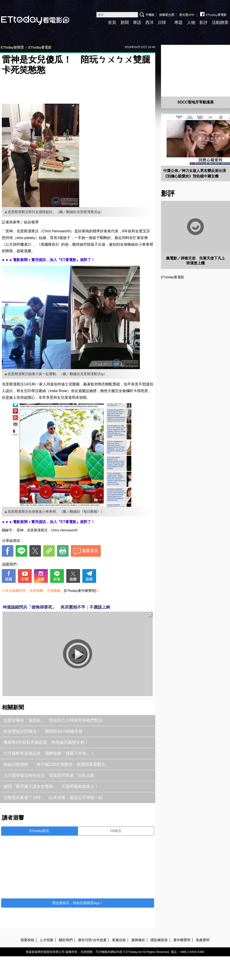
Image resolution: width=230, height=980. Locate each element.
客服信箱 (119, 940)
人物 (191, 23)
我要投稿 (27, 940)
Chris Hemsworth (64, 530)
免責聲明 (203, 940)
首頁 (112, 23)
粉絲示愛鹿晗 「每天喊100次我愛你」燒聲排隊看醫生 (55, 764)
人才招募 (46, 940)
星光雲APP (187, 15)
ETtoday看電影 (213, 13)
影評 (204, 23)
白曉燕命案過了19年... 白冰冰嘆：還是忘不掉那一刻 (53, 798)
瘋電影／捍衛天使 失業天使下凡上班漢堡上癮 (195, 261)
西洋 (149, 23)
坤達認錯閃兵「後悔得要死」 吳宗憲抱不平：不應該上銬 (56, 607)
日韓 (162, 23)
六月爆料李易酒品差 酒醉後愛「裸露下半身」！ (49, 753)
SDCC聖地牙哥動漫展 (195, 102)
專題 (178, 23)
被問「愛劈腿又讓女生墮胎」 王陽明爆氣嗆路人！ (51, 786)
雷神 (20, 530)
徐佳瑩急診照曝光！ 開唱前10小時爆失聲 (43, 731)
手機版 (150, 15)
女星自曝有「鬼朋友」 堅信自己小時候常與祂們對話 (53, 720)
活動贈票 (220, 23)
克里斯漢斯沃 (37, 530)
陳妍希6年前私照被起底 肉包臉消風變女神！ (46, 742)
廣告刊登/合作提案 (92, 940)
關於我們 (66, 940)
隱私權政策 (159, 940)
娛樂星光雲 (167, 15)
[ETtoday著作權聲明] (80, 591)
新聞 (125, 23)
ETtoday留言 (39, 831)
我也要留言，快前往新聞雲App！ (78, 903)
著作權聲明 (182, 940)
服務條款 (138, 940)
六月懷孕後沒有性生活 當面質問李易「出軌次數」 (51, 775)
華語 (137, 23)
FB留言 (116, 831)
